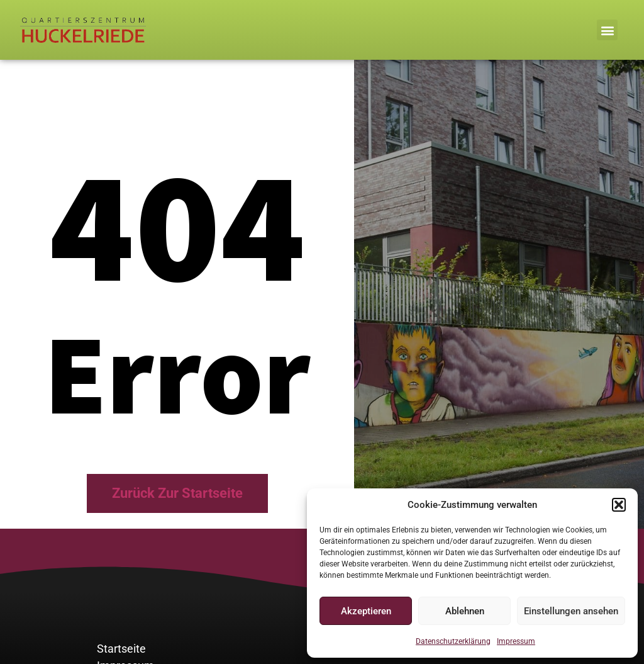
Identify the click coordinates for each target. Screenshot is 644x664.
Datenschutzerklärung (453, 641)
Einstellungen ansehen (571, 611)
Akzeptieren (366, 611)
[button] (619, 505)
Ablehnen (465, 611)
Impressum (516, 641)
